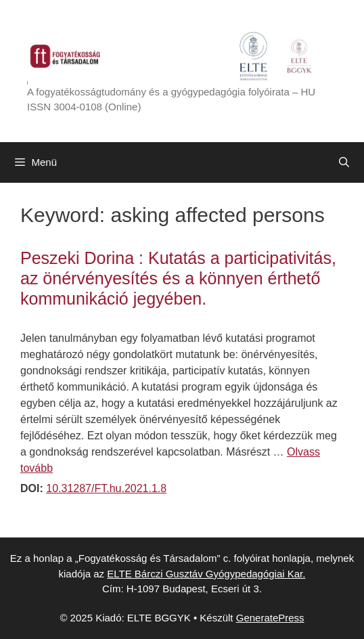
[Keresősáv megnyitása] (344, 162)
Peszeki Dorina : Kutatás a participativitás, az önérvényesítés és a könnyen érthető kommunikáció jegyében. (178, 278)
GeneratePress (270, 618)
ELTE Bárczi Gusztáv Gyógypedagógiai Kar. (206, 574)
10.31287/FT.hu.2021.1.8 (106, 488)
